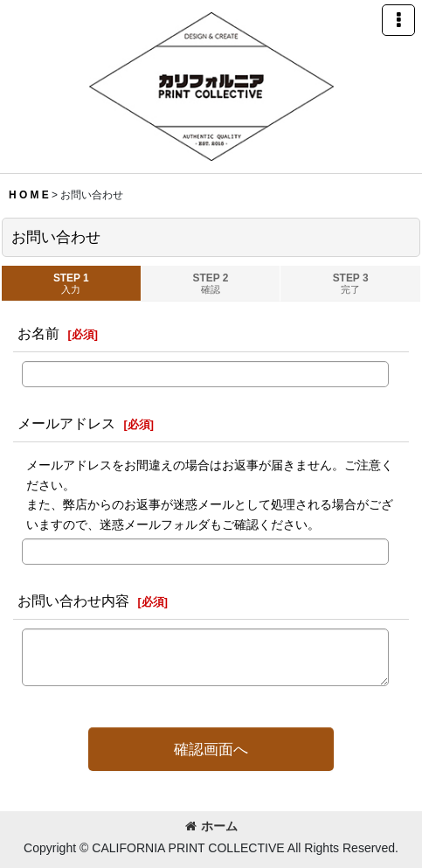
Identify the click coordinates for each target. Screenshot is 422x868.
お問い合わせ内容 (73, 601)
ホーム (211, 826)
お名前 (38, 333)
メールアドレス (66, 423)
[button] (398, 20)
